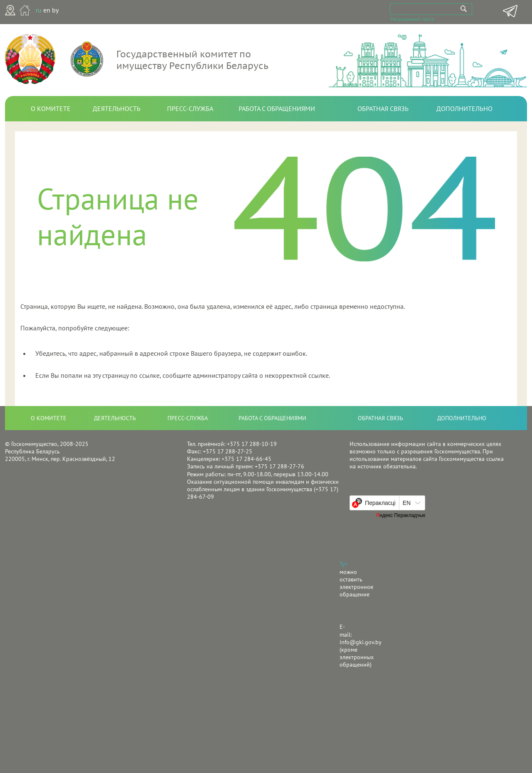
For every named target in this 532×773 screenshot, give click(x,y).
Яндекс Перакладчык (401, 515)
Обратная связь (383, 108)
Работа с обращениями (277, 108)
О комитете (51, 108)
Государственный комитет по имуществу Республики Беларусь (192, 60)
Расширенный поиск (412, 18)
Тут (344, 564)
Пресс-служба (190, 108)
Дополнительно (464, 108)
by (55, 10)
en (47, 10)
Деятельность (117, 108)
